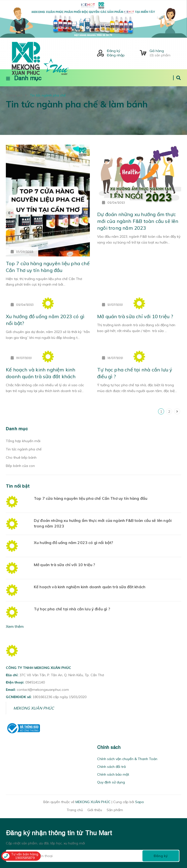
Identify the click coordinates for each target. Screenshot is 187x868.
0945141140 (35, 682)
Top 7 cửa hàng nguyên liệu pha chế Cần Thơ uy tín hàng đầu (91, 498)
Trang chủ (75, 810)
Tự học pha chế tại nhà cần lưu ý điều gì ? (72, 609)
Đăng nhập (116, 55)
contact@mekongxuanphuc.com (43, 690)
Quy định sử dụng (111, 782)
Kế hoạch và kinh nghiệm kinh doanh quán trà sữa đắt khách (90, 587)
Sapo (140, 802)
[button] (7, 747)
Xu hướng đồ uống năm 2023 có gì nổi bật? (73, 543)
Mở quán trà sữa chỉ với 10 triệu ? (135, 316)
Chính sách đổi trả (111, 767)
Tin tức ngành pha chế (24, 449)
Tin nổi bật (18, 486)
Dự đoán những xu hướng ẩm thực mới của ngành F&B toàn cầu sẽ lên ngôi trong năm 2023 (138, 221)
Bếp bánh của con (20, 466)
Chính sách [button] (109, 747)
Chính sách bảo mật (113, 774)
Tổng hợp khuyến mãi (23, 441)
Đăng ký (113, 51)
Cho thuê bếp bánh (21, 457)
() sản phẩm (165, 53)
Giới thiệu (95, 810)
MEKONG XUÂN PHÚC (34, 708)
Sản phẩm (115, 810)
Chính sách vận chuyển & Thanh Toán (127, 759)
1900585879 (25, 858)
